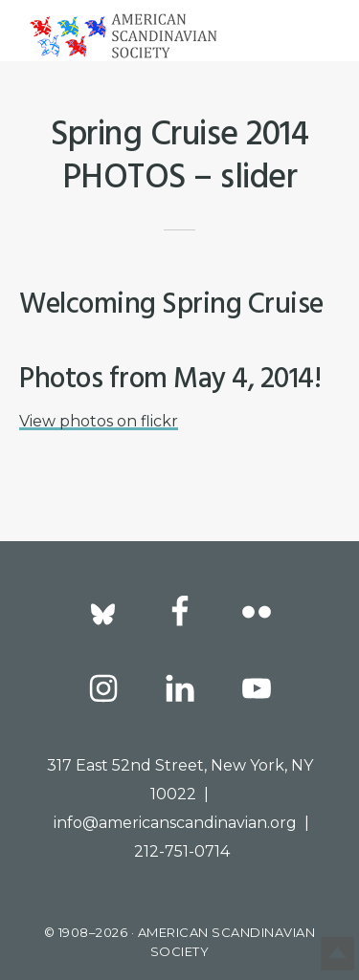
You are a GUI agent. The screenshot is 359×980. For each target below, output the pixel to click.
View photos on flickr (99, 421)
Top (337, 954)
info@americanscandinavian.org (175, 823)
